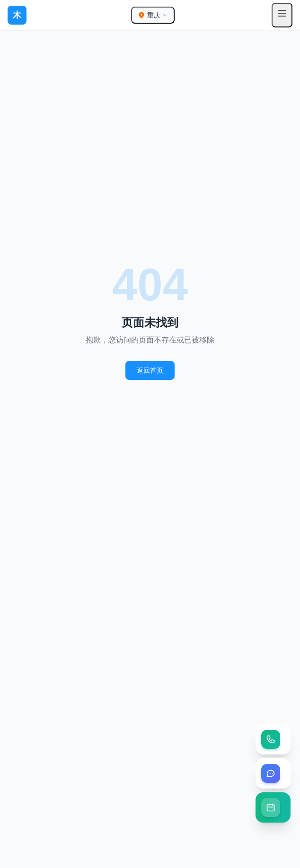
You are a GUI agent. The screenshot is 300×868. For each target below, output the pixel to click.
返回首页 (150, 370)
